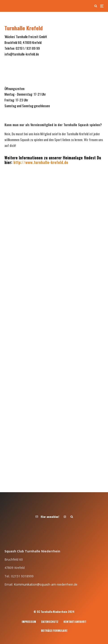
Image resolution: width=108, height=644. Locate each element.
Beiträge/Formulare (54, 631)
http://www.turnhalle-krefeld (38, 162)
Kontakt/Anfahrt (75, 622)
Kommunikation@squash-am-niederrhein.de (46, 584)
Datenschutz (50, 622)
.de (66, 162)
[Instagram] (65, 517)
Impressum (29, 622)
